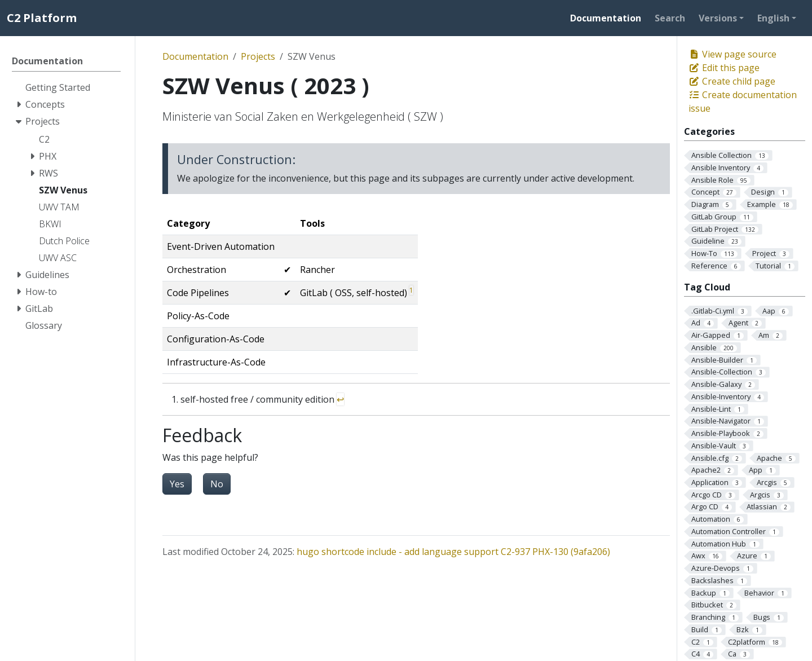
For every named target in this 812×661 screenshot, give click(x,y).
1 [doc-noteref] (411, 290)
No (217, 484)
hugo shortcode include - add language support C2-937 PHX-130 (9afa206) (453, 552)
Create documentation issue (743, 102)
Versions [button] (718, 18)
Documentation (195, 56)
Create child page (732, 81)
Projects (258, 56)
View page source (732, 54)
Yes (177, 484)
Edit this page (724, 68)
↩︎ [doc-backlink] (340, 399)
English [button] (773, 18)
